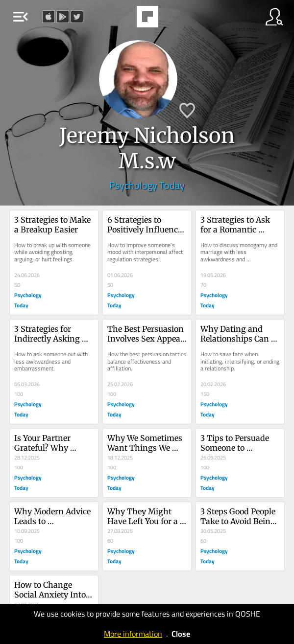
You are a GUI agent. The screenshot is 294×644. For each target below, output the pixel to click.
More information (133, 634)
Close (181, 634)
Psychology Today (147, 185)
